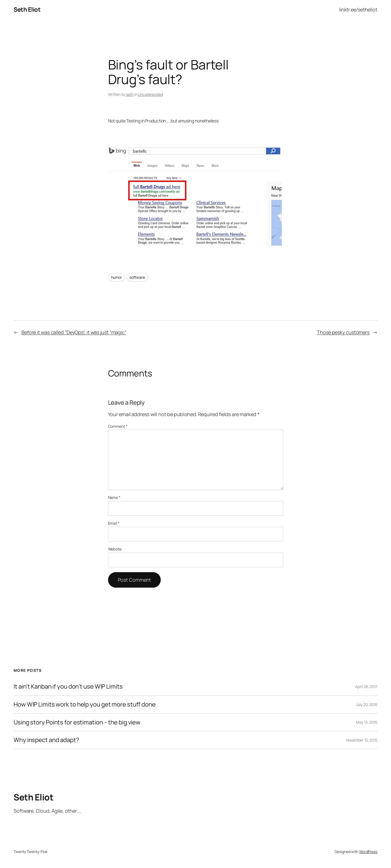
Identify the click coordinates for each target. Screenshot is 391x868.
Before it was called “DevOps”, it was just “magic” (74, 332)
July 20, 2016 (367, 704)
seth (130, 94)
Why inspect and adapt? (46, 740)
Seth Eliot (27, 9)
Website (115, 549)
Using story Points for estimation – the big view (77, 722)
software (137, 277)
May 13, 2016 (367, 722)
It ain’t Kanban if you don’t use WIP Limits (68, 687)
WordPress (368, 852)
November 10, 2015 (362, 740)
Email (114, 523)
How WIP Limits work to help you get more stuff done (85, 704)
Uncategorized (150, 94)
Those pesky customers (343, 332)
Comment (118, 426)
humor (117, 277)
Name (114, 497)
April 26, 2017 (366, 687)
